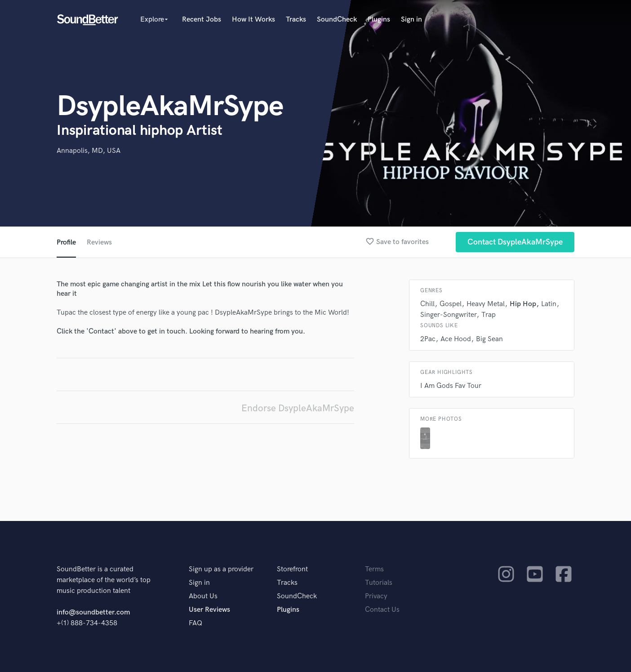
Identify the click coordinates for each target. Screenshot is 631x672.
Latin (549, 304)
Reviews (99, 243)
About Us (203, 596)
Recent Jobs (202, 20)
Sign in (411, 20)
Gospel (451, 304)
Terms (374, 569)
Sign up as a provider (221, 569)
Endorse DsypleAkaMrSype (298, 408)
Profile (66, 243)
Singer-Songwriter (448, 315)
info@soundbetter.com (93, 612)
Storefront (292, 569)
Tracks (296, 20)
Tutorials (379, 583)
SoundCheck (337, 20)
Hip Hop (523, 304)
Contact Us (382, 610)
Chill (427, 304)
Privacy (376, 596)
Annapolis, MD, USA (89, 151)
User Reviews (209, 610)
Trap (489, 315)
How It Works (253, 20)
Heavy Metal (486, 304)
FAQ (196, 623)
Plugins (379, 20)
